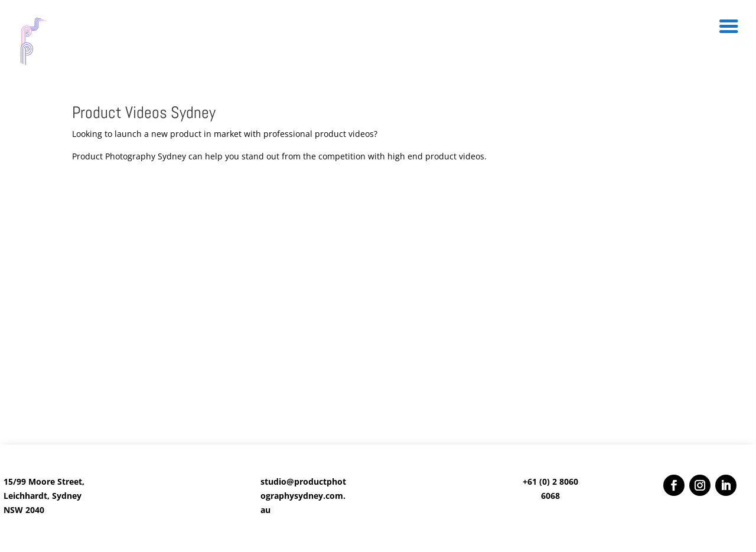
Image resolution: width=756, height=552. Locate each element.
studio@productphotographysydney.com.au (303, 496)
